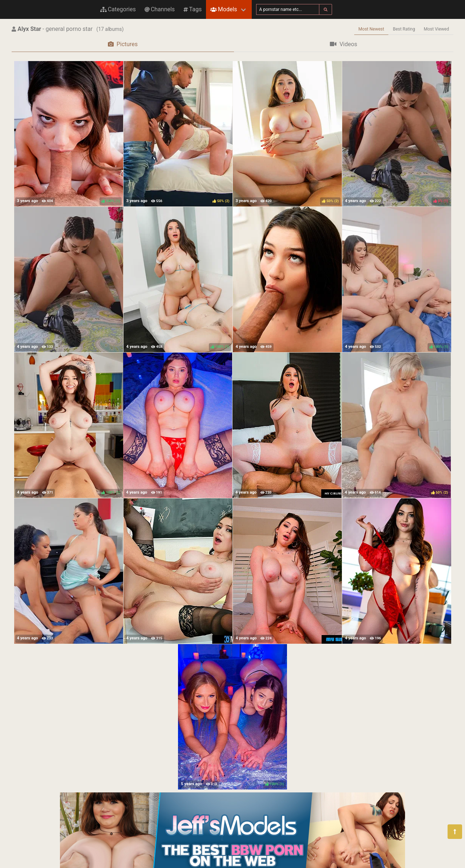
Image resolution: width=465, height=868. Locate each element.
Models (224, 9)
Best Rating (404, 29)
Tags (193, 9)
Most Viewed (437, 29)
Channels (160, 9)
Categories (118, 9)
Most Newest (371, 29)
